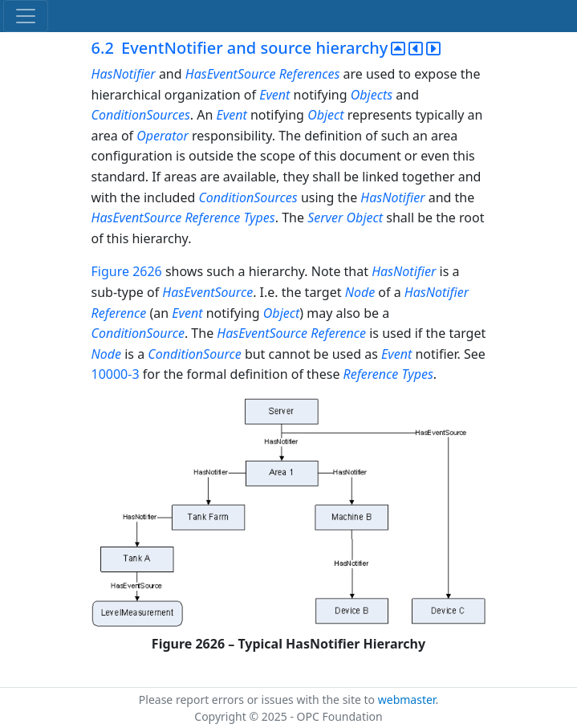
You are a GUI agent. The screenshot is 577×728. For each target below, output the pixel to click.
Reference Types (388, 374)
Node (360, 292)
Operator (163, 136)
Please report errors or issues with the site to (258, 700)
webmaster (407, 700)
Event (274, 95)
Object (325, 115)
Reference (212, 218)
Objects (372, 95)
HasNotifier (124, 74)
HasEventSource (231, 74)
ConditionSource (138, 333)
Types (259, 218)
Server (325, 218)
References (310, 74)
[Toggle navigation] (26, 16)
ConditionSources (141, 115)
